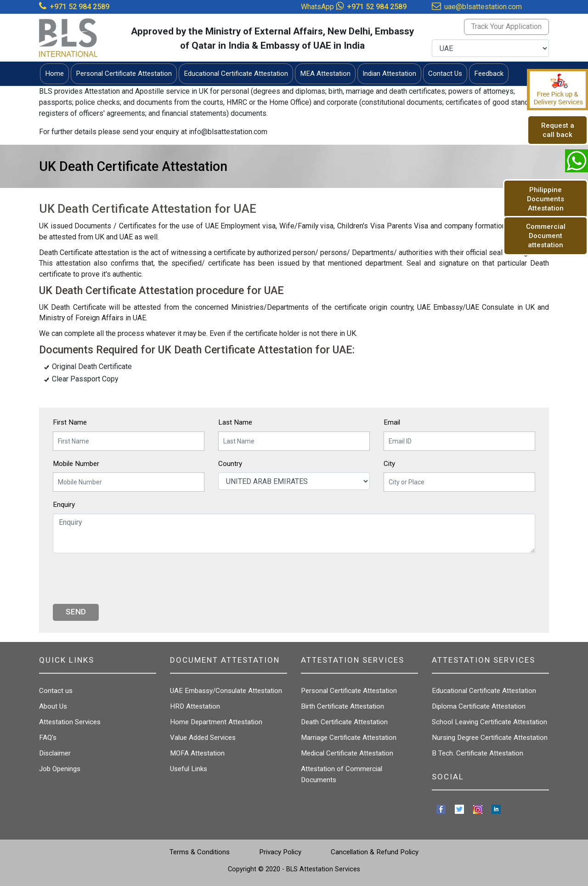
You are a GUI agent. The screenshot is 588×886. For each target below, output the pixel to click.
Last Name (235, 422)
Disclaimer (55, 753)
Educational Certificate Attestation (484, 691)
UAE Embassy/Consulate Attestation (226, 691)
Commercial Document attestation (546, 236)
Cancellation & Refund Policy (375, 852)
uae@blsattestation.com (483, 7)
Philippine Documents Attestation (546, 199)
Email (392, 422)
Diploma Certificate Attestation (479, 706)
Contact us (56, 691)
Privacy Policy (280, 852)
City (389, 464)
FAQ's (48, 738)
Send (76, 612)
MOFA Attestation (197, 753)
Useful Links (189, 769)
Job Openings (60, 769)
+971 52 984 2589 (79, 7)
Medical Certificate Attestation (347, 753)
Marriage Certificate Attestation (349, 738)
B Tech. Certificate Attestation (478, 753)
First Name (70, 422)
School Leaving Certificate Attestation (489, 722)
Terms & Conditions (200, 852)
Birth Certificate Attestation (342, 706)
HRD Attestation (195, 706)
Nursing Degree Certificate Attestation (490, 738)
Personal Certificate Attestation (349, 691)
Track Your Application (506, 26)
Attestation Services (70, 722)
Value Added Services (203, 738)
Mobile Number (76, 464)
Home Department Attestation (216, 722)
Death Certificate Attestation (344, 722)
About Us (53, 706)
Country (230, 464)
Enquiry (64, 505)
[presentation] (123, 579)
